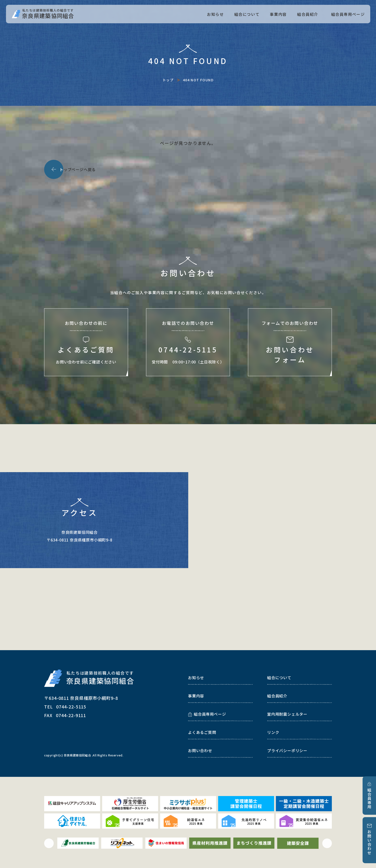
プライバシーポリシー (287, 750)
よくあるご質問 (202, 732)
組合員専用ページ (348, 14)
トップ (168, 80)
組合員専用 (369, 798)
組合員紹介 (308, 14)
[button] (49, 843)
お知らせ (215, 14)
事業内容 (278, 14)
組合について (247, 14)
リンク (273, 732)
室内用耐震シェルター (287, 714)
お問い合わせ (369, 842)
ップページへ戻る (78, 169)
